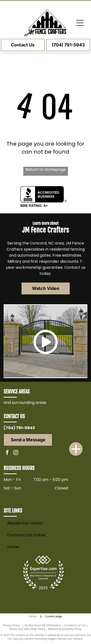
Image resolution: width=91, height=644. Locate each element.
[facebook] (7, 453)
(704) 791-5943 (19, 428)
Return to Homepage (46, 170)
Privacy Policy (11, 625)
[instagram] (16, 453)
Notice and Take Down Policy (27, 629)
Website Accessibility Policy (65, 629)
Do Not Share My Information (43, 625)
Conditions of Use (75, 625)
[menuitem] (45, 523)
